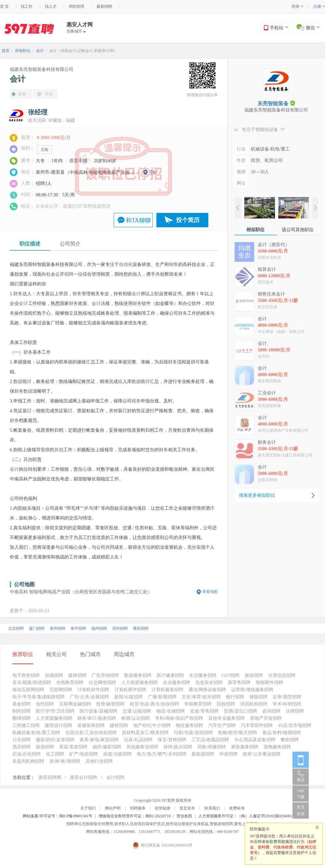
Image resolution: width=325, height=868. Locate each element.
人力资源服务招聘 (139, 683)
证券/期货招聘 (287, 697)
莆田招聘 (141, 628)
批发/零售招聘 (204, 711)
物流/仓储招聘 (171, 711)
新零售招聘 (239, 683)
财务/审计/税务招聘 (97, 718)
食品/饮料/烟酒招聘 (282, 733)
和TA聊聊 (138, 220)
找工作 (27, 7)
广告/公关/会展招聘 (89, 697)
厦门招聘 (37, 628)
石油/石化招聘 (27, 754)
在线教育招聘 (70, 683)
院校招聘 (226, 704)
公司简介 (70, 244)
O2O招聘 (231, 675)
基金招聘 (21, 704)
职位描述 (30, 244)
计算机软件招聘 (93, 690)
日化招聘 (21, 740)
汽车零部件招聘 (257, 725)
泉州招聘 (58, 628)
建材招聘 (119, 725)
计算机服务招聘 (167, 690)
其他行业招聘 (99, 761)
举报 (49, 94)
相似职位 (255, 230)
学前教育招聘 (198, 704)
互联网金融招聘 (75, 704)
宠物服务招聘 (277, 747)
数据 (18, 381)
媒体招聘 (77, 675)
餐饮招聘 (290, 740)
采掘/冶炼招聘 (117, 754)
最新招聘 (104, 7)
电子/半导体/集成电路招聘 (39, 697)
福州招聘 (99, 628)
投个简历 (188, 220)
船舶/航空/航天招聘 (238, 733)
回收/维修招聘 (212, 747)
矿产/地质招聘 (84, 754)
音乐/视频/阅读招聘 (32, 683)
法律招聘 (295, 711)
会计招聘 (115, 777)
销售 (174, 264)
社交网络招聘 (102, 683)
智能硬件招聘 (269, 683)
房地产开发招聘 (266, 718)
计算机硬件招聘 (130, 690)
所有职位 (23, 51)
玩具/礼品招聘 (138, 740)
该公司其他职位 (298, 230)
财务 (18, 294)
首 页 (4, 7)
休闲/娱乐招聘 (178, 747)
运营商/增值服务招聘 (252, 690)
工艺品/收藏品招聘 (210, 740)
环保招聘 (228, 754)
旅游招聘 (254, 675)
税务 (136, 401)
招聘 (69, 274)
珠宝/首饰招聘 (172, 740)
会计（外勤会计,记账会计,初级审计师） (83, 51)
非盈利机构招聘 (28, 761)
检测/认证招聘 (136, 718)
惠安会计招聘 (84, 777)
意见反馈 (301, 810)
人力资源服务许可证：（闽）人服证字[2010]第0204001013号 (250, 816)
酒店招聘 (21, 747)
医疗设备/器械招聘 (98, 711)
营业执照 (184, 816)
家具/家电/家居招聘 (99, 740)
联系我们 (212, 808)
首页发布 (187, 808)
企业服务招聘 (176, 683)
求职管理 (76, 7)
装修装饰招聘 (91, 725)
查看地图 (210, 592)
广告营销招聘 (105, 675)
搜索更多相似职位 (257, 495)
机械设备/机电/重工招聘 (36, 733)
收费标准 (237, 808)
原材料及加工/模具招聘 (145, 733)
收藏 (22, 94)
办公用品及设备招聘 (255, 740)
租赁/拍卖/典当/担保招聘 (154, 704)
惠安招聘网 (50, 777)
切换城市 (76, 31)
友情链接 (162, 808)
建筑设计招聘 (58, 725)
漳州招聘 (120, 628)
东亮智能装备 (276, 103)
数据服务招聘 (138, 675)
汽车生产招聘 (222, 725)
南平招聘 (78, 628)
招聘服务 (138, 808)
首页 (6, 51)
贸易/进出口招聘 (240, 711)
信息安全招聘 (209, 683)
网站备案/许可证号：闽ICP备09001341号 (58, 816)
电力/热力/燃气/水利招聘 (162, 754)
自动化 (126, 264)
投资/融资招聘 (110, 704)
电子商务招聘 (26, 675)
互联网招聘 (61, 690)
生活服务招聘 (203, 675)
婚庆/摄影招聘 (107, 747)
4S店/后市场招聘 (295, 725)
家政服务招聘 (245, 747)
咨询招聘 (271, 711)
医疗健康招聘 (170, 675)
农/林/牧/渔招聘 (65, 761)
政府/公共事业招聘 (262, 754)
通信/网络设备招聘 (207, 690)
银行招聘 (235, 697)
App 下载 (301, 794)
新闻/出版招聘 (128, 697)
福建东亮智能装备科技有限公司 (42, 69)
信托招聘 (45, 704)
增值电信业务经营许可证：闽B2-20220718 (135, 816)
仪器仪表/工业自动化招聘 (91, 733)
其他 (59, 450)
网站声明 (113, 808)
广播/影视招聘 (162, 697)
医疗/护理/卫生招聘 (55, 711)
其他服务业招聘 (142, 747)
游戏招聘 (54, 675)
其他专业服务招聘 (227, 718)
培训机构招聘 (254, 704)
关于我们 (88, 808)
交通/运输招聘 (137, 711)
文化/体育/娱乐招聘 (201, 697)
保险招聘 (258, 697)
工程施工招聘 (26, 725)
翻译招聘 (21, 718)
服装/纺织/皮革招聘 (55, 740)
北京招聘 (16, 628)
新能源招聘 (203, 754)
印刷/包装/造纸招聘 (193, 733)
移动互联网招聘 (28, 690)
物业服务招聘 (189, 725)
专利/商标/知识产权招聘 (179, 718)
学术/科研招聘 (287, 704)
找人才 (51, 7)
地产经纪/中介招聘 (152, 725)
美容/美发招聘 (73, 747)
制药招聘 (21, 711)
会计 (40, 51)
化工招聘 (55, 754)
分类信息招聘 (282, 675)
